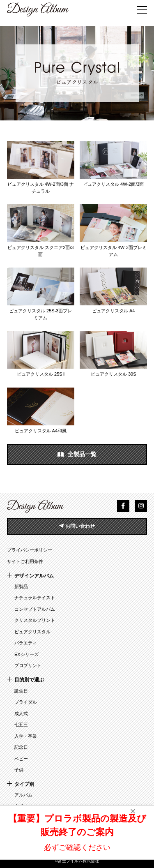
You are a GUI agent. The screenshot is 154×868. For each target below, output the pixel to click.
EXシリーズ (26, 654)
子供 (19, 770)
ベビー (21, 759)
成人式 (21, 713)
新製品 (21, 586)
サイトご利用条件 (25, 561)
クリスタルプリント (35, 620)
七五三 (21, 725)
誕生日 (21, 691)
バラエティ (26, 643)
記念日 (21, 747)
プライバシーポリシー (30, 550)
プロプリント (28, 665)
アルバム (23, 795)
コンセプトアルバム (35, 609)
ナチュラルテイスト (35, 598)
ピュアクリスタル (32, 632)
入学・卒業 (26, 736)
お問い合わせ (77, 526)
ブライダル (26, 702)
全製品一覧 (77, 455)
